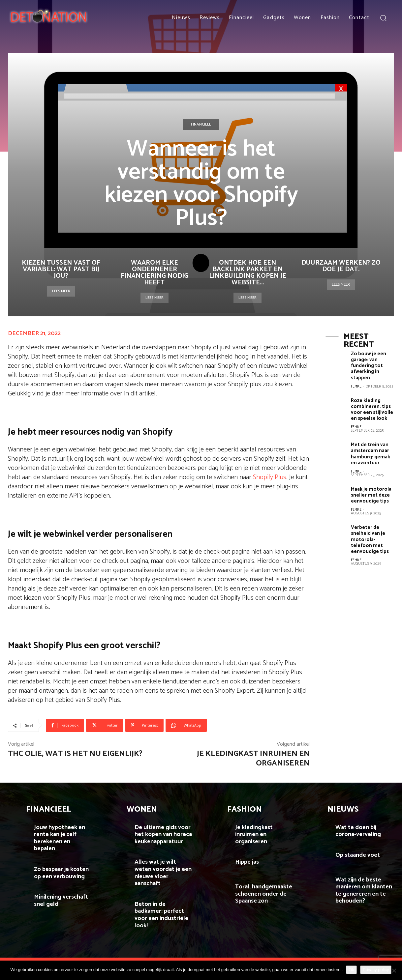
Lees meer (61, 291)
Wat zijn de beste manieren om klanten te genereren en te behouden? (364, 891)
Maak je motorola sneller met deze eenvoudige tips (371, 494)
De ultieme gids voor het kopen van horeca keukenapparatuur (163, 835)
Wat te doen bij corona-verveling (358, 831)
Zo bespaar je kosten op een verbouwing (61, 873)
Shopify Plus (270, 477)
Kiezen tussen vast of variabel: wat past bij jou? (61, 269)
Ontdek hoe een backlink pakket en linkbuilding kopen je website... (248, 273)
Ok (351, 970)
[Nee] (394, 970)
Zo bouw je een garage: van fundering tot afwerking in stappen (369, 366)
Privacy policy (376, 970)
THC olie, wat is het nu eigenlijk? (75, 754)
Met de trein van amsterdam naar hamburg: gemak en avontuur (371, 453)
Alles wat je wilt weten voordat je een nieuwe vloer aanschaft (163, 873)
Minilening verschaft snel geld (61, 901)
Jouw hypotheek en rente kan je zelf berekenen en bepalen (60, 838)
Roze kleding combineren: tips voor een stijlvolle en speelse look (372, 409)
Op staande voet (358, 855)
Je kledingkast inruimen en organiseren (253, 759)
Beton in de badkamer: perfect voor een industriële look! (161, 915)
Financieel (201, 125)
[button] (383, 18)
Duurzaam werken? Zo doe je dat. (341, 266)
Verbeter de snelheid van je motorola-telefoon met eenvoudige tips (370, 539)
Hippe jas (248, 862)
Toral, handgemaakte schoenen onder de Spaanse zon (264, 894)
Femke (356, 386)
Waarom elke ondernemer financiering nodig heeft (155, 273)
